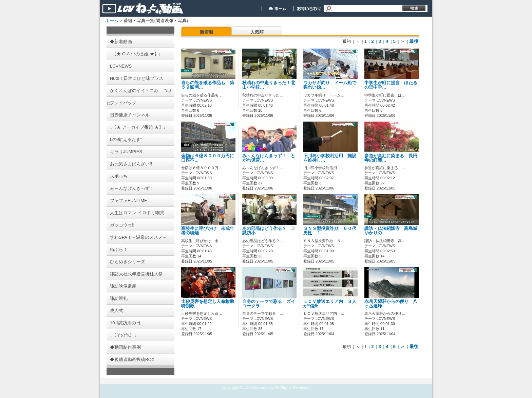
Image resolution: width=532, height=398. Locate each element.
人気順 (257, 32)
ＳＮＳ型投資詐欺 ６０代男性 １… (330, 231)
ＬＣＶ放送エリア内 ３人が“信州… (330, 304)
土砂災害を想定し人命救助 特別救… (210, 304)
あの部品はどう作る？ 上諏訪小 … (269, 231)
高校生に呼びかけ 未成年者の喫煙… (208, 231)
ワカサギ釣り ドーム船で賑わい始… (330, 85)
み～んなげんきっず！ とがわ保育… (269, 158)
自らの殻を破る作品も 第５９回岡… (208, 85)
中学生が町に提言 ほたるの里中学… (391, 85)
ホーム (112, 21)
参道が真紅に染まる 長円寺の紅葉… (391, 158)
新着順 (206, 32)
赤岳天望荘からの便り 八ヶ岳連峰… (391, 304)
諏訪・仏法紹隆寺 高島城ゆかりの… (391, 231)
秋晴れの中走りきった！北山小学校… (269, 85)
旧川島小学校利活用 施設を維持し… (330, 158)
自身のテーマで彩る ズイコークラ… (269, 304)
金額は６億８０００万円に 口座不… (210, 158)
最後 (414, 41)
